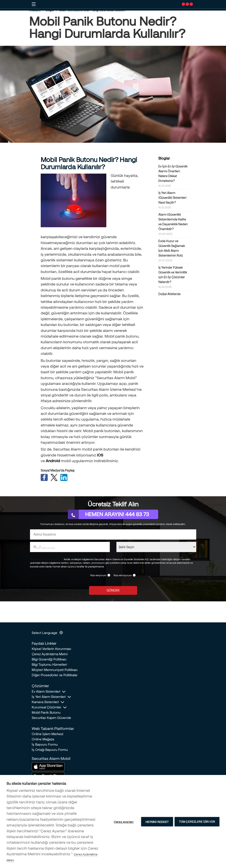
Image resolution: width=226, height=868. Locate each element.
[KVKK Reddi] (134, 576)
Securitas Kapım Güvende (51, 718)
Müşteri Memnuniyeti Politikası (55, 671)
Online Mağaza (43, 740)
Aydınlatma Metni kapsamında (47, 560)
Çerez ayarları (123, 821)
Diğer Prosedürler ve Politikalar (55, 676)
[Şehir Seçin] (156, 548)
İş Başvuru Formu (45, 745)
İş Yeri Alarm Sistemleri (49, 697)
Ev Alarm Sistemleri (46, 692)
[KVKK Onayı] (109, 576)
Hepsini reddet (156, 821)
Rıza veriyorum (98, 576)
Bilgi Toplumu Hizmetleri (49, 665)
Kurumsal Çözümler (46, 708)
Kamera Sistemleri (45, 703)
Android (53, 461)
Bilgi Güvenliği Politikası (49, 660)
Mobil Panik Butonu (46, 713)
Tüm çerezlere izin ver (197, 821)
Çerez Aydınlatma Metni (50, 655)
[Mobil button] (34, 4)
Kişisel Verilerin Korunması (51, 650)
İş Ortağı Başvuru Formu (50, 750)
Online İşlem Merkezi (47, 735)
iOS (100, 455)
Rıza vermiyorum (123, 576)
